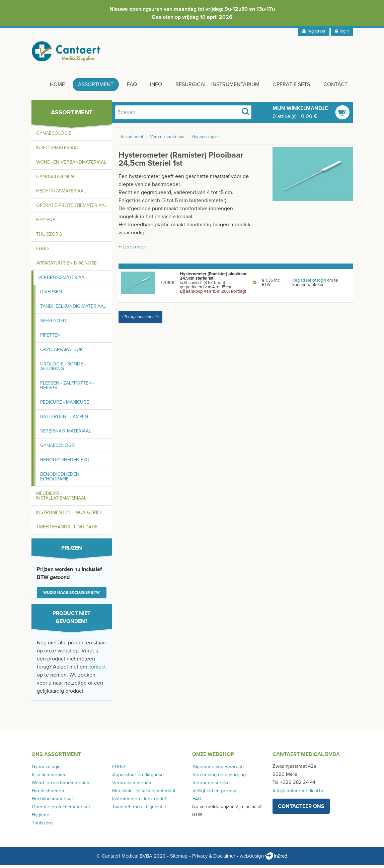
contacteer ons (301, 809)
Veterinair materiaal (66, 434)
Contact (335, 88)
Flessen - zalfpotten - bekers (67, 388)
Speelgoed (53, 324)
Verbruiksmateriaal (62, 280)
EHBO (43, 252)
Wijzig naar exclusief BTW (71, 595)
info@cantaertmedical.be (298, 793)
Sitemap (179, 859)
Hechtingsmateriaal (61, 194)
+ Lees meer (133, 250)
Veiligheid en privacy (214, 793)
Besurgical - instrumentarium (216, 88)
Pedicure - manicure (65, 405)
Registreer (302, 283)
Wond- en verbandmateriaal (71, 165)
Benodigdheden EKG (65, 463)
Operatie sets (291, 88)
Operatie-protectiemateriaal (71, 208)
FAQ (129, 88)
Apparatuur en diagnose (66, 266)
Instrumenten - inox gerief (69, 515)
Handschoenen (55, 180)
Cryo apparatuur (62, 353)
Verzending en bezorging (219, 777)
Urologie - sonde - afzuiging (63, 369)
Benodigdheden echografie (60, 480)
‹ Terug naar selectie (140, 320)
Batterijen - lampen (64, 420)
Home (52, 88)
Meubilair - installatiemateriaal (61, 499)
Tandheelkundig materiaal (73, 309)
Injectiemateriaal (58, 151)
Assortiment (92, 88)
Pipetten (50, 338)
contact (97, 670)
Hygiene (46, 223)
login (342, 31)
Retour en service (211, 785)
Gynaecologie (54, 136)
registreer (314, 31)
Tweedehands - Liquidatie (67, 530)
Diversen (51, 295)
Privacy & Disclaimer (214, 859)
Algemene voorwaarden (218, 769)
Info (154, 88)
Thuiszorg (49, 237)
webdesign (264, 859)
